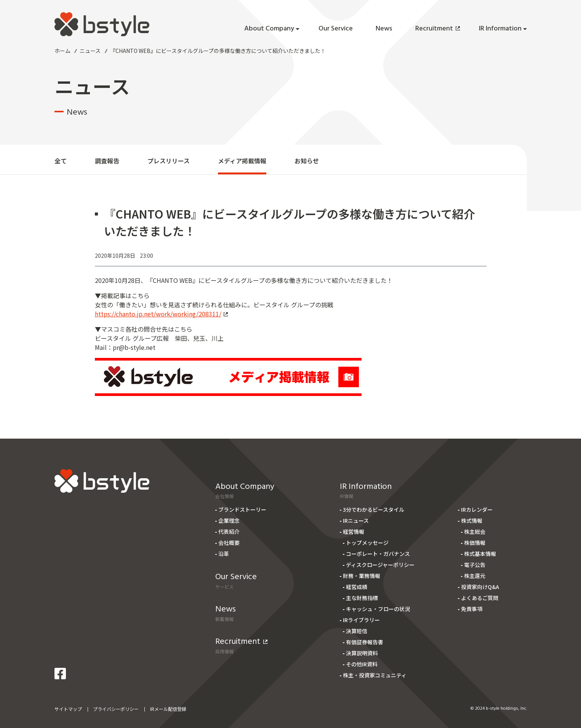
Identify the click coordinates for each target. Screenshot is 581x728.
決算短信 (357, 631)
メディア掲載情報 (242, 161)
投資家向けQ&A (480, 587)
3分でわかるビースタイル (374, 509)
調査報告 (107, 161)
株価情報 (475, 543)
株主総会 (475, 532)
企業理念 (229, 520)
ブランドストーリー (242, 509)
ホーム (62, 51)
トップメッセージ (367, 543)
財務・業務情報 (362, 576)
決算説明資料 (362, 653)
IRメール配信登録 (168, 709)
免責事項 (472, 609)
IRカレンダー (477, 509)
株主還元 (475, 576)
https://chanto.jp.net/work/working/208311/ (161, 314)
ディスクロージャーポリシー (380, 565)
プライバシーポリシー (116, 709)
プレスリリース (169, 161)
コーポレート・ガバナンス (378, 554)
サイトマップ (68, 709)
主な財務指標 (362, 598)
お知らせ (307, 161)
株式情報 (472, 520)
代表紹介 (229, 532)
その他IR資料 (362, 664)
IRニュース (356, 520)
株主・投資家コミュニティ (375, 675)
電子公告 (475, 565)
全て (61, 161)
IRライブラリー (361, 620)
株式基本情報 (480, 554)
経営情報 (354, 532)
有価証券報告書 (365, 642)
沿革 (224, 554)
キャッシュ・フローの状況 (378, 609)
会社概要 (229, 543)
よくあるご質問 (480, 598)
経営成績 (357, 587)
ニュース (90, 51)
